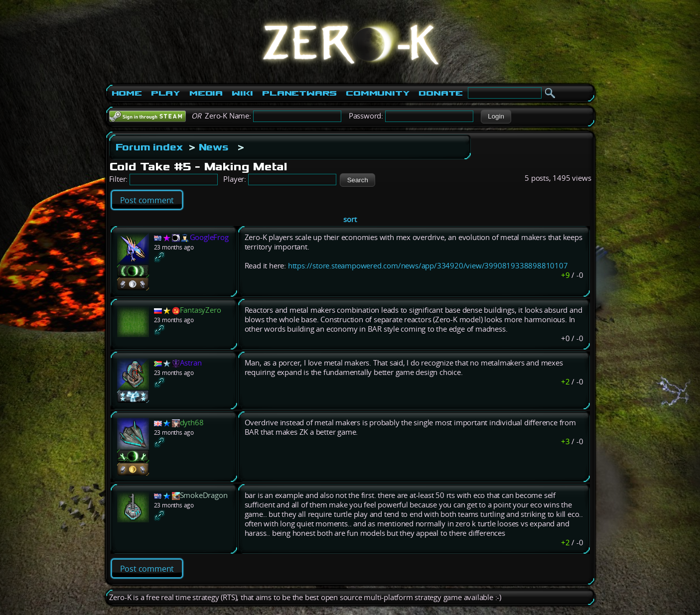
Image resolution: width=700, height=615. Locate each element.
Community (378, 93)
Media (206, 93)
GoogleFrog (209, 237)
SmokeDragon (204, 495)
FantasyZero (201, 310)
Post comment (147, 200)
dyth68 (192, 423)
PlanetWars (299, 93)
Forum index (149, 147)
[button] (496, 117)
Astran (191, 363)
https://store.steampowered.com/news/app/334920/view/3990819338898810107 (428, 266)
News (214, 147)
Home (127, 93)
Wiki (242, 93)
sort (350, 219)
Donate (441, 93)
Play (166, 93)
